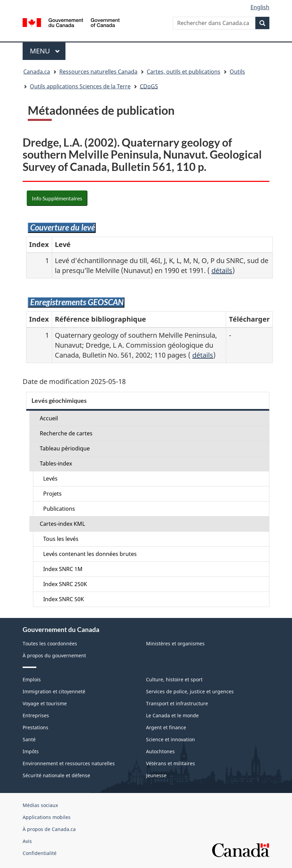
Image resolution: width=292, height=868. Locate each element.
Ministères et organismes (175, 643)
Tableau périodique (65, 448)
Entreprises (36, 715)
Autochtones (160, 751)
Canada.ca (37, 72)
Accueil (49, 418)
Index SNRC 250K (65, 584)
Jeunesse (156, 775)
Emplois (32, 679)
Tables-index (56, 463)
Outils (237, 72)
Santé (29, 739)
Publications (59, 509)
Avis (27, 841)
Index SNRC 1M (63, 569)
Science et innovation (171, 739)
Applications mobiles (47, 817)
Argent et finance (166, 727)
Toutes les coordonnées (50, 643)
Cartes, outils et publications (184, 72)
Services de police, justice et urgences (190, 691)
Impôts (31, 751)
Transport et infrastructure (177, 703)
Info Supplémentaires (57, 198)
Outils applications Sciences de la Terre (80, 86)
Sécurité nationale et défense (56, 775)
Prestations (35, 727)
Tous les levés (61, 539)
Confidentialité (40, 853)
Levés (50, 479)
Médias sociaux (40, 805)
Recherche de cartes (66, 433)
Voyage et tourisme (45, 703)
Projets (52, 494)
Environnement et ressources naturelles (69, 763)
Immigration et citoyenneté (54, 691)
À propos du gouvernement (54, 655)
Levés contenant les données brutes (90, 554)
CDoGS (149, 86)
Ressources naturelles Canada (98, 72)
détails (222, 270)
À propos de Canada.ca (49, 829)
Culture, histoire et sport (174, 679)
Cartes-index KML (62, 524)
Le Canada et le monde (172, 715)
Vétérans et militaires (171, 763)
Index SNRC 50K (64, 599)
